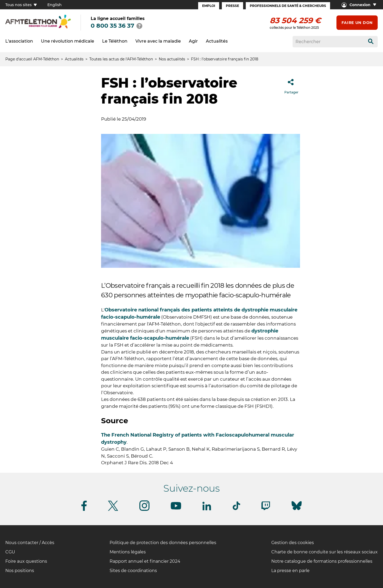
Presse (232, 6)
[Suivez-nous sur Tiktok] (236, 509)
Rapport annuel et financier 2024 (145, 561)
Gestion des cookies (293, 543)
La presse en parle (290, 571)
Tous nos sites (21, 5)
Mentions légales (128, 552)
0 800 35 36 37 (113, 26)
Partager (291, 85)
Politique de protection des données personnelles (163, 543)
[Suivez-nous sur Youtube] (176, 509)
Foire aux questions (26, 561)
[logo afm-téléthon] (38, 28)
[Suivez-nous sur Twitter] (113, 510)
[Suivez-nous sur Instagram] (144, 510)
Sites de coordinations (133, 571)
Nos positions (20, 571)
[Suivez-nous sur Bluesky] (297, 510)
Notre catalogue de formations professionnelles (322, 561)
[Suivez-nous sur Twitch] (266, 509)
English (55, 5)
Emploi (209, 6)
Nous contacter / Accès (30, 543)
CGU (10, 552)
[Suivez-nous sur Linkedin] (207, 509)
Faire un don (357, 23)
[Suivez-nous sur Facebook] (84, 510)
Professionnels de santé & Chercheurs (288, 6)
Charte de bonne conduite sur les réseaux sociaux (324, 552)
